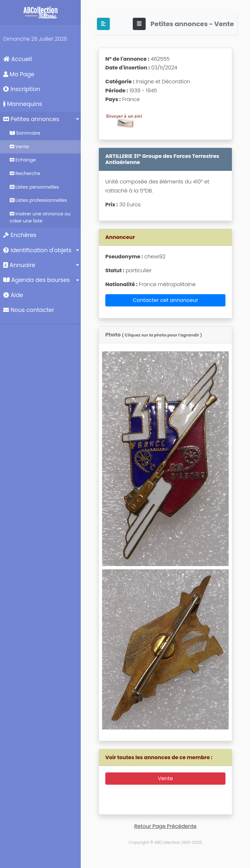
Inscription (22, 89)
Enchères (20, 235)
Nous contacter (29, 310)
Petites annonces (31, 119)
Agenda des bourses (36, 280)
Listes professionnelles (38, 200)
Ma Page (19, 74)
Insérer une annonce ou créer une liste (40, 217)
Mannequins (23, 104)
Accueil (18, 59)
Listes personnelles (34, 187)
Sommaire (25, 133)
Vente (19, 147)
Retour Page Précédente (166, 826)
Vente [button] (166, 778)
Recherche (25, 173)
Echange (23, 160)
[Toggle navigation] (139, 24)
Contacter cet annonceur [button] (166, 300)
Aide (13, 295)
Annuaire (19, 265)
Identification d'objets (37, 250)
